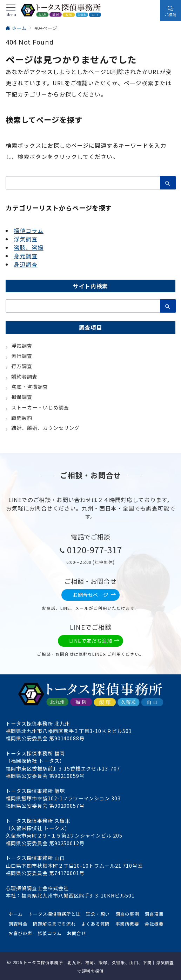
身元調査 (26, 256)
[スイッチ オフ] (152, 11)
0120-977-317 (95, 550)
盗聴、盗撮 (29, 247)
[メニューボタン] (11, 11)
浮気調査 (26, 239)
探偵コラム (29, 231)
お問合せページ (94, 595)
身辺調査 (26, 264)
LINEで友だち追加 (94, 641)
